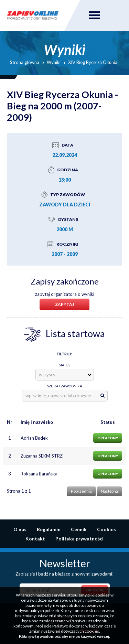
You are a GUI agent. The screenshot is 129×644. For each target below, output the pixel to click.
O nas (20, 529)
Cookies (106, 529)
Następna (109, 491)
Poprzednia (81, 491)
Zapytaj (64, 304)
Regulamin (49, 529)
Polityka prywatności (79, 539)
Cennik (79, 529)
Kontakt (35, 539)
